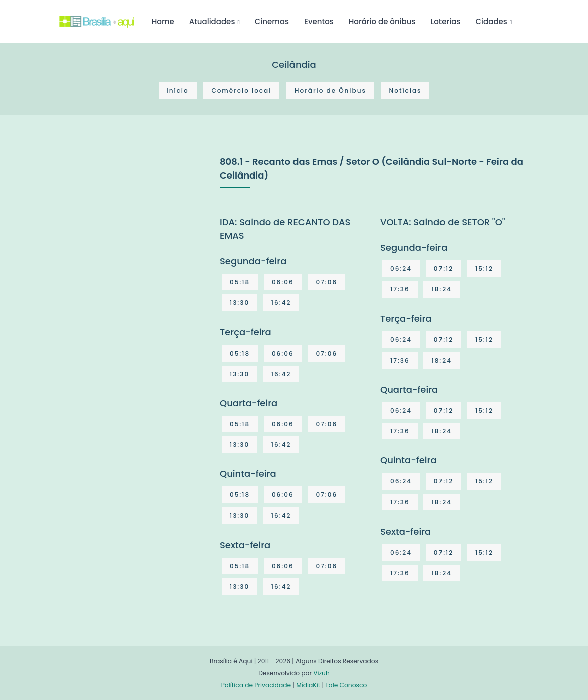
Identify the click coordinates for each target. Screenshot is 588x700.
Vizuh (321, 673)
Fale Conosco (346, 685)
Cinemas (272, 21)
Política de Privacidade (256, 685)
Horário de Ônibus (330, 91)
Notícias (406, 91)
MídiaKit (308, 685)
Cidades (491, 21)
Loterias (446, 21)
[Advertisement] (134, 230)
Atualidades (212, 21)
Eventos (319, 21)
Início (178, 91)
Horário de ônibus (382, 21)
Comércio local (241, 91)
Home (163, 21)
